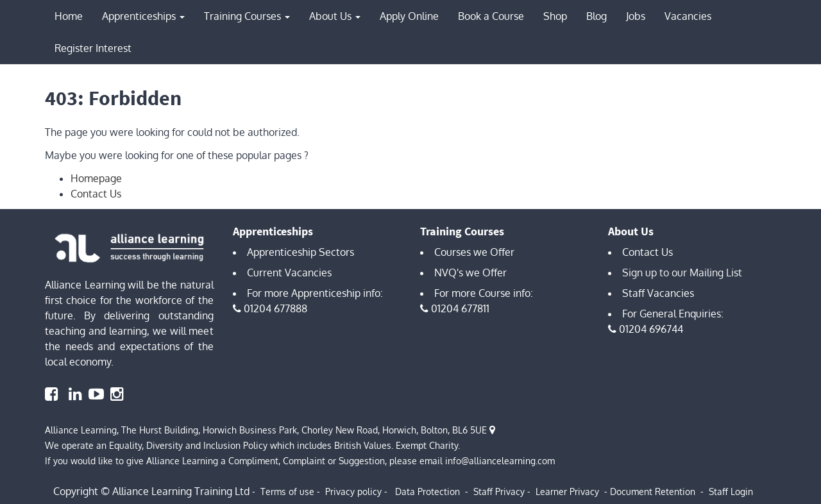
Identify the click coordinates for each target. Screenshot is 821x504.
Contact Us (96, 194)
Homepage (96, 178)
